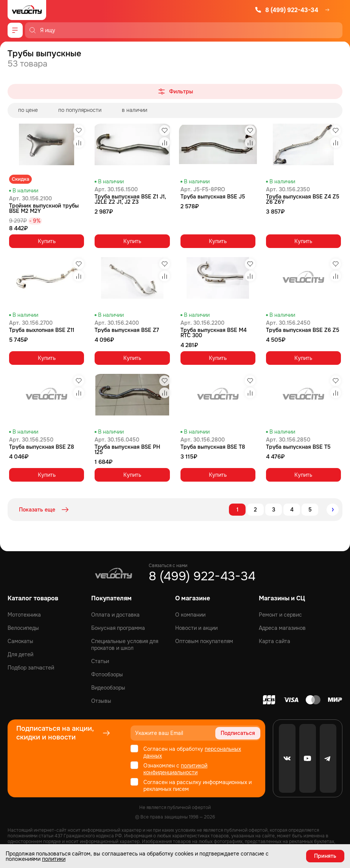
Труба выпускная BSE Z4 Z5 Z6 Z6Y (303, 199)
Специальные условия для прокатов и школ (125, 645)
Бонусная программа (118, 628)
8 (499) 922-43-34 (286, 10)
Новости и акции (196, 628)
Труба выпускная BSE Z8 (42, 447)
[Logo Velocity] (27, 10)
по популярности (80, 110)
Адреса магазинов (282, 628)
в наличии (135, 110)
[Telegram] (328, 758)
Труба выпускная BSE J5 (213, 197)
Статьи (100, 661)
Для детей (20, 654)
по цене (28, 110)
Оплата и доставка (115, 615)
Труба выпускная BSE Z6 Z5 (303, 330)
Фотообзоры (107, 674)
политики (54, 859)
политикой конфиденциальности (175, 769)
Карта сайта (275, 641)
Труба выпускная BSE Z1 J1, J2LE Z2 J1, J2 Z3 (130, 199)
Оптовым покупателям (204, 641)
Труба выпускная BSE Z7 (127, 330)
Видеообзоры (108, 688)
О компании (190, 615)
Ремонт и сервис (280, 615)
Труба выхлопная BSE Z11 (42, 330)
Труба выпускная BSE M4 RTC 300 (214, 333)
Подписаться (238, 733)
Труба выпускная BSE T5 (298, 447)
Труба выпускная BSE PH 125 (127, 449)
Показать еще (45, 510)
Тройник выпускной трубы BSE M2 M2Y (44, 208)
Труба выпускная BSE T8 (213, 447)
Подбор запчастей (31, 668)
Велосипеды (23, 628)
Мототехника (24, 615)
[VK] (287, 758)
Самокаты (20, 641)
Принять (325, 856)
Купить (47, 241)
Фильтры (175, 91)
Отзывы (101, 701)
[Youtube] (308, 758)
